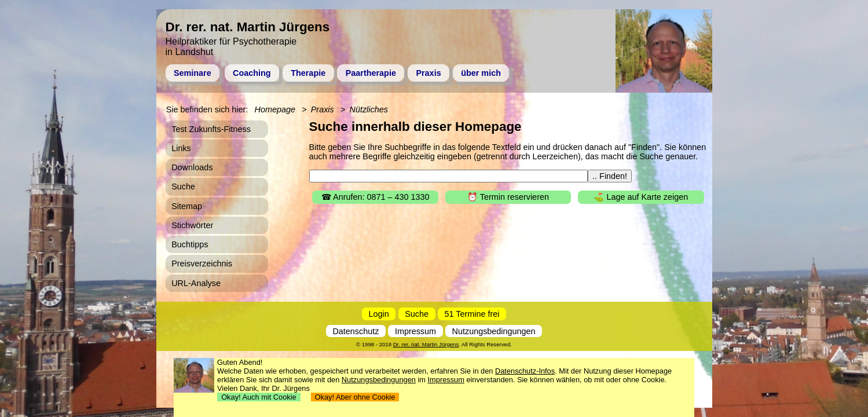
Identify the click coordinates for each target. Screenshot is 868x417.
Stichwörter (192, 225)
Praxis (428, 73)
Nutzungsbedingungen (494, 331)
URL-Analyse (196, 283)
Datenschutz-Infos (525, 371)
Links (181, 148)
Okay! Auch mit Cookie (259, 397)
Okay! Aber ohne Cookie (355, 397)
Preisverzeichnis (202, 264)
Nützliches (369, 109)
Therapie (308, 73)
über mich (481, 73)
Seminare (193, 73)
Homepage (275, 109)
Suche (183, 186)
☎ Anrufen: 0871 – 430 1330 (376, 197)
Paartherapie (371, 73)
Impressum (415, 331)
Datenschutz (356, 331)
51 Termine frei (472, 314)
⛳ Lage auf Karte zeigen (641, 197)
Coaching (252, 73)
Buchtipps (190, 244)
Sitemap (187, 206)
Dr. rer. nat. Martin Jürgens (426, 344)
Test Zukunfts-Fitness (211, 129)
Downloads (192, 167)
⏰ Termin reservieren (508, 197)
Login (379, 314)
